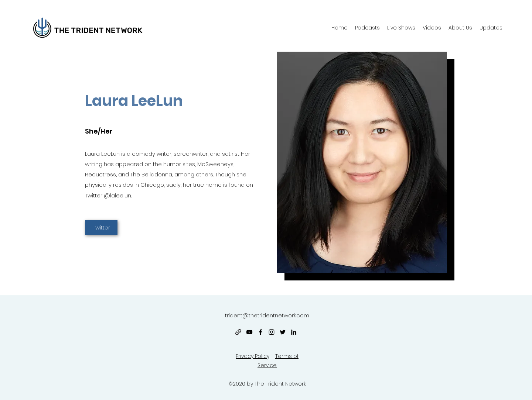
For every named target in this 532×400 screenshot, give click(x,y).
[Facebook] (260, 332)
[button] (460, 28)
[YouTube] (249, 332)
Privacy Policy (253, 356)
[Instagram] (272, 332)
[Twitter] (101, 228)
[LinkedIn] (294, 332)
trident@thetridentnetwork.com (267, 315)
